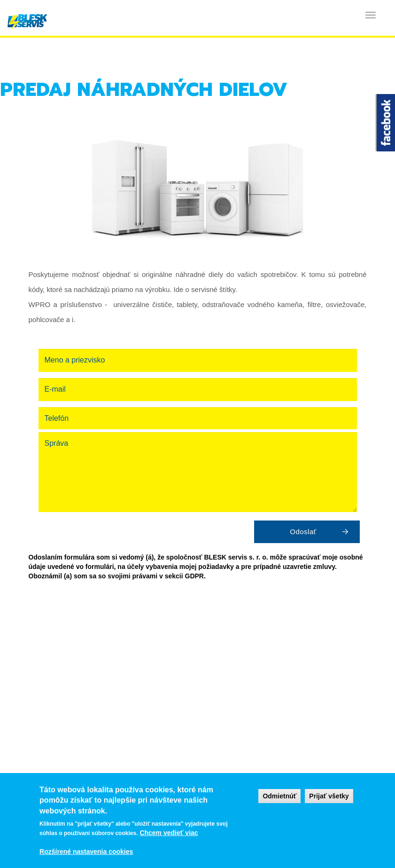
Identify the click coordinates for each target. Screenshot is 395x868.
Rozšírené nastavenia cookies (86, 852)
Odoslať (303, 532)
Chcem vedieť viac (169, 833)
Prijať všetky (329, 796)
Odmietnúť (279, 796)
